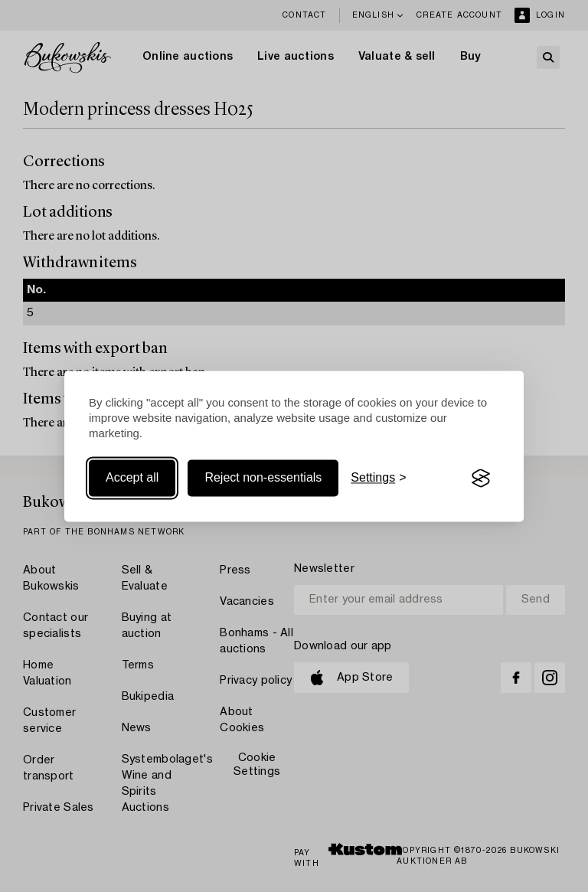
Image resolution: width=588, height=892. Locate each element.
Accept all (132, 478)
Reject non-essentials (263, 478)
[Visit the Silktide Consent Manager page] (481, 479)
